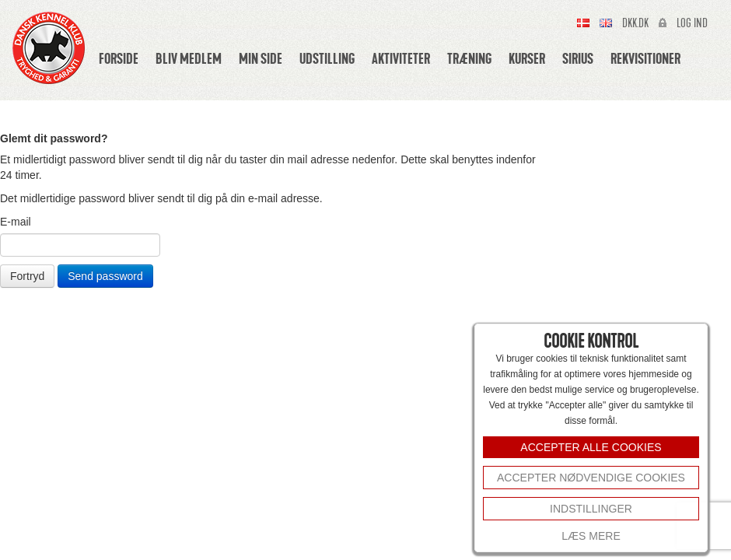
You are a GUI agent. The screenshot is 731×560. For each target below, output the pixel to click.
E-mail (16, 222)
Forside (119, 58)
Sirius (578, 58)
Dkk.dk (635, 23)
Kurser (527, 58)
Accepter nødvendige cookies (591, 478)
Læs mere (591, 536)
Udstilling (327, 58)
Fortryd (27, 276)
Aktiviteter (401, 58)
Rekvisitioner (645, 58)
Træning (469, 58)
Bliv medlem (189, 58)
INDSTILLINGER (591, 509)
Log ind (692, 23)
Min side (261, 58)
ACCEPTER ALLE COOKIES (591, 447)
